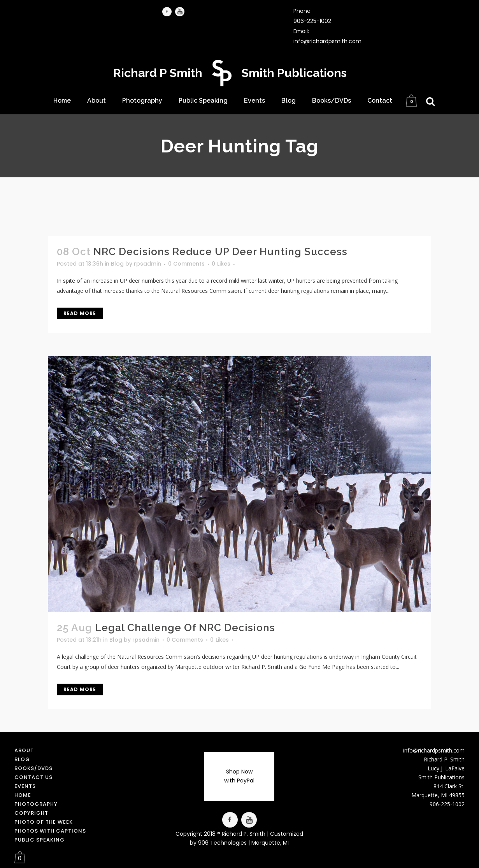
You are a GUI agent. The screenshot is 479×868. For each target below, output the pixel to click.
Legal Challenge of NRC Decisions (185, 628)
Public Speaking (39, 840)
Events (25, 786)
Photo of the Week (44, 822)
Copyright (31, 813)
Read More (80, 313)
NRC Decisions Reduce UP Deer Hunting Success (220, 252)
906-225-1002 (312, 21)
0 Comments (186, 264)
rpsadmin (147, 264)
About (24, 750)
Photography (36, 804)
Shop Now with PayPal (239, 776)
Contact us (33, 777)
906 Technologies (222, 843)
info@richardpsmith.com (327, 41)
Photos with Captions (50, 831)
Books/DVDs (33, 768)
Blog (117, 264)
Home (23, 795)
